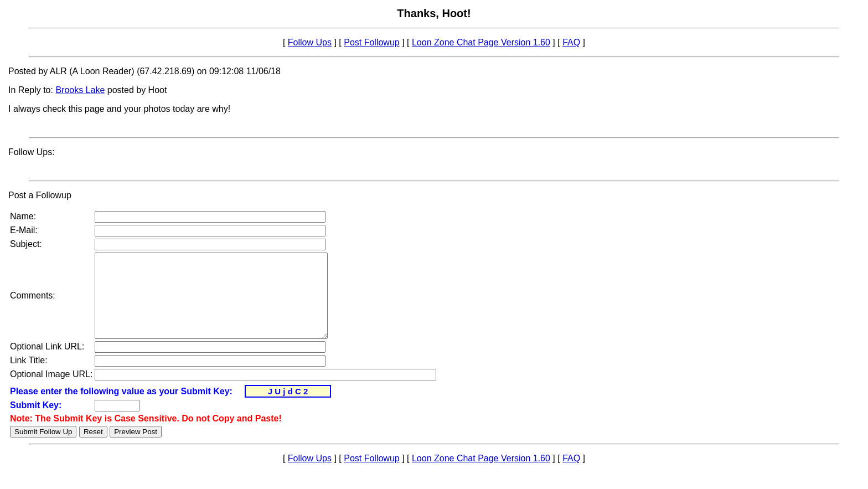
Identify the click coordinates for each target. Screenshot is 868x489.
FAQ (571, 42)
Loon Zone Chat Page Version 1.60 (481, 42)
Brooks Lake (80, 90)
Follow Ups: (32, 152)
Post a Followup (40, 195)
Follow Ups (310, 42)
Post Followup (372, 42)
